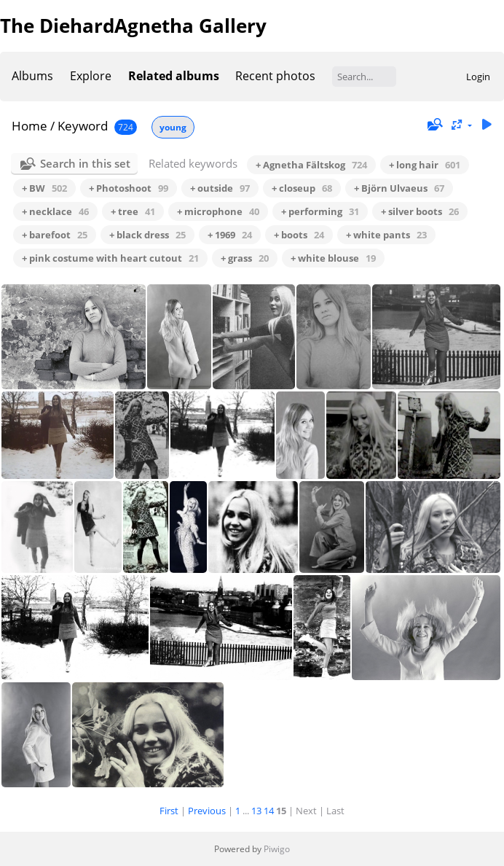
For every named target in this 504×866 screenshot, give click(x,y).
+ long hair (425, 165)
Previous (207, 811)
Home (29, 126)
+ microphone (218, 211)
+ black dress (147, 235)
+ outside (220, 188)
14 (269, 811)
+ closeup (302, 188)
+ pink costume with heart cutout (110, 258)
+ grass (245, 258)
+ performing (320, 211)
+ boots (299, 235)
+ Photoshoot (129, 188)
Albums (32, 76)
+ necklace (55, 211)
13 (256, 811)
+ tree (133, 211)
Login (478, 77)
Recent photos (275, 76)
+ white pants (386, 235)
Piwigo (277, 849)
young (173, 127)
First (169, 811)
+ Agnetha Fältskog (311, 165)
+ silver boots (420, 211)
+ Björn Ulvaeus (399, 188)
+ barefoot (55, 235)
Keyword (83, 126)
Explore (91, 76)
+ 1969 (230, 235)
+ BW (44, 188)
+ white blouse (333, 258)
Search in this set (85, 163)
